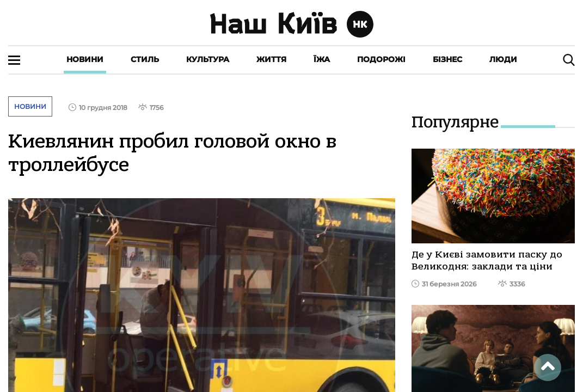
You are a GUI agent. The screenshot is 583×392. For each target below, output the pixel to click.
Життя (271, 59)
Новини (85, 59)
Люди (503, 59)
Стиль (145, 59)
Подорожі (381, 59)
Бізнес (447, 59)
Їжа (322, 59)
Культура (208, 59)
